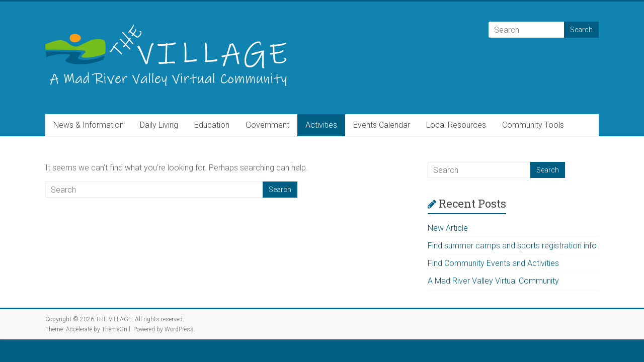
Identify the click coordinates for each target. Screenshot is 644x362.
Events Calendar (382, 125)
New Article (448, 228)
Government (267, 125)
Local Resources (456, 125)
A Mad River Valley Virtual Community (493, 281)
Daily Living (159, 125)
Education (212, 125)
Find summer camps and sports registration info (512, 246)
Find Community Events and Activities (493, 263)
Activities (321, 125)
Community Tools (533, 125)
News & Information (89, 125)
